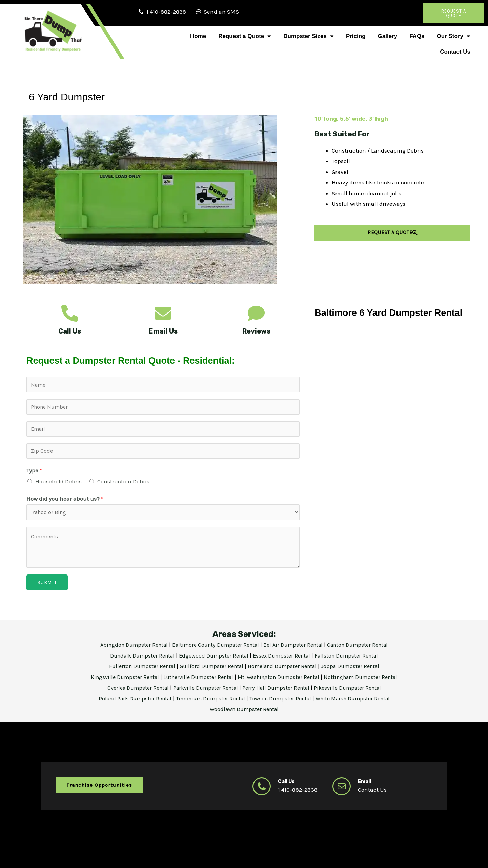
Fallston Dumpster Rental (352, 659)
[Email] (342, 790)
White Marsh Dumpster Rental (360, 702)
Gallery (388, 36)
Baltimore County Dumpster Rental (214, 649)
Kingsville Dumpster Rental (117, 681)
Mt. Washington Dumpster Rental (281, 681)
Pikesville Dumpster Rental (354, 691)
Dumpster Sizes (309, 36)
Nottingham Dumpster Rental (368, 681)
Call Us (70, 331)
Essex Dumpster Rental (284, 659)
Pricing (356, 36)
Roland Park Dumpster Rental (129, 702)
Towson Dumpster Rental (282, 702)
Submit (47, 586)
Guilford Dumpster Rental (210, 670)
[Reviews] (256, 313)
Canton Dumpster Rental (364, 649)
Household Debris (58, 484)
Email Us (163, 331)
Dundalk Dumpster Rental (137, 659)
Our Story (454, 36)
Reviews (256, 331)
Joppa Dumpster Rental (356, 670)
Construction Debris (123, 484)
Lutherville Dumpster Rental (195, 681)
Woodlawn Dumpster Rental (244, 713)
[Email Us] (163, 313)
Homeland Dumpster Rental (285, 670)
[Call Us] (70, 313)
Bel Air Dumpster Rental (296, 649)
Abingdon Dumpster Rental (128, 649)
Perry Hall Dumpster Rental (279, 691)
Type (34, 473)
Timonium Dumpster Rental (209, 702)
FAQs (417, 36)
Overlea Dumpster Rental (132, 691)
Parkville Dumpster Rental (204, 691)
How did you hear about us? (65, 502)
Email (366, 785)
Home (198, 36)
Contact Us (455, 52)
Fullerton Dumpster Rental (137, 670)
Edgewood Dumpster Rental (213, 659)
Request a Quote (245, 36)
